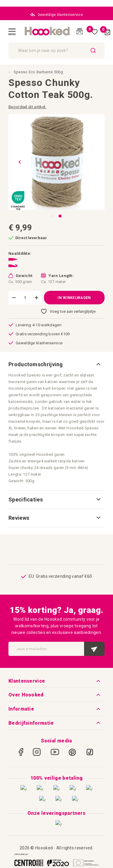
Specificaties (26, 499)
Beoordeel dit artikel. (27, 107)
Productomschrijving (36, 364)
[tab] (56, 364)
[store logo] (47, 31)
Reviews (19, 518)
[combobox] (56, 51)
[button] (17, 162)
